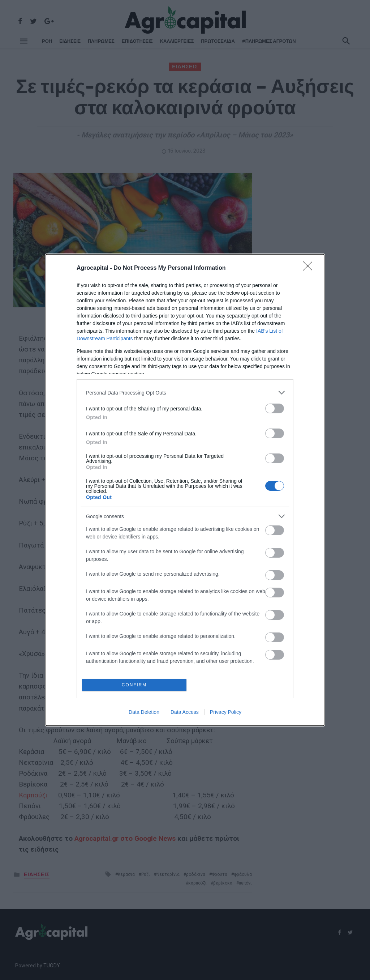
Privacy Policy (226, 713)
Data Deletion (144, 713)
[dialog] (185, 490)
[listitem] (185, 392)
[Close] (310, 268)
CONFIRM (135, 685)
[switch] (275, 408)
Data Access (185, 713)
